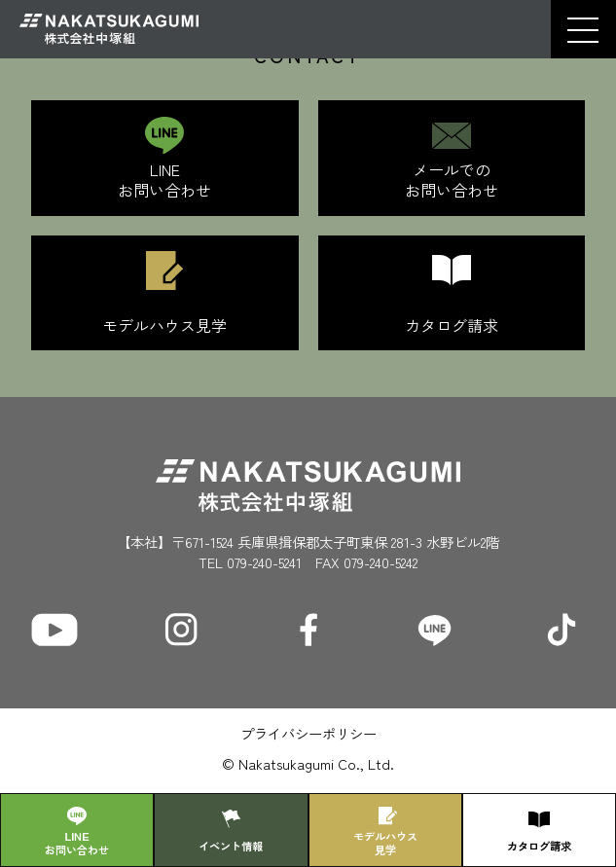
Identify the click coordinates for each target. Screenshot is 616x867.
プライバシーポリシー (308, 733)
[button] (583, 30)
